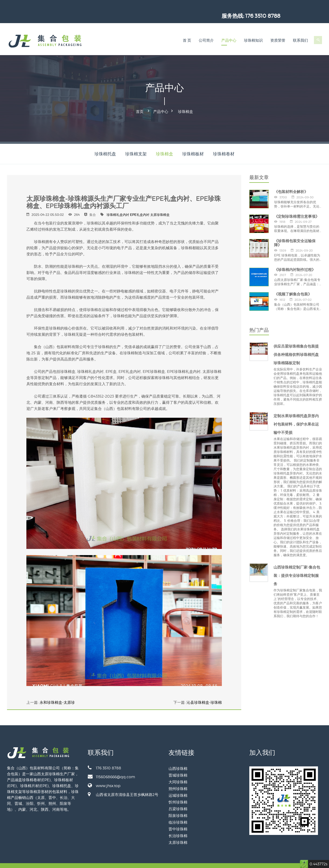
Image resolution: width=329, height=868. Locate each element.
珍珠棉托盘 (105, 143)
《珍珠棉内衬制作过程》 (295, 259)
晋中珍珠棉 (178, 818)
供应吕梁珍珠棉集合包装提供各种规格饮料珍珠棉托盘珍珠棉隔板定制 (296, 344)
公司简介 (206, 31)
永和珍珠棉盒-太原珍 (57, 692)
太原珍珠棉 (178, 832)
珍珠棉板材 (193, 143)
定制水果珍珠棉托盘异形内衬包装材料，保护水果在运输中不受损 (296, 413)
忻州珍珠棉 (178, 791)
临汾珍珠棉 (178, 811)
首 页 (187, 31)
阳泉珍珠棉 (178, 805)
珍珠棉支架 (136, 143)
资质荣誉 (278, 31)
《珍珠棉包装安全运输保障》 (295, 232)
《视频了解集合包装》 (293, 283)
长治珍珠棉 (178, 825)
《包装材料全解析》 (291, 181)
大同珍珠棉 (178, 771)
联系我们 (300, 31)
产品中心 (229, 31)
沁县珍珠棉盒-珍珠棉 (204, 692)
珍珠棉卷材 (224, 143)
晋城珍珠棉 (178, 764)
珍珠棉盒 (185, 102)
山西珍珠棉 (178, 758)
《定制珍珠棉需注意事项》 (297, 205)
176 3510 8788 (304, 7)
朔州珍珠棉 (178, 778)
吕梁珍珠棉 (178, 798)
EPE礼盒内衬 (140, 204)
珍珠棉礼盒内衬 (118, 204)
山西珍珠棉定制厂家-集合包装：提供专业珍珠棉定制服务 (297, 565)
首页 (140, 102)
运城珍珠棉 (178, 785)
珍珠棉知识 (253, 31)
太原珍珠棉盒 (160, 204)
